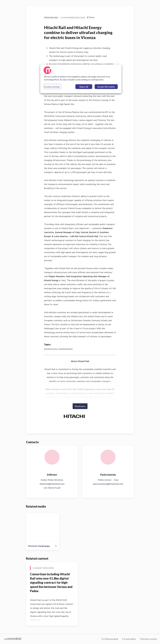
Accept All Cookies (106, 87)
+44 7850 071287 (52, 488)
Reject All (84, 87)
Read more (80, 406)
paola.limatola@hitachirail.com (108, 484)
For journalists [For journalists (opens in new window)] (129, 639)
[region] (81, 79)
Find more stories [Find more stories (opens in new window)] (148, 639)
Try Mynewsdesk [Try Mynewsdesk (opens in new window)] (110, 639)
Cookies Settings (52, 87)
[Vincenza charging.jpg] (43, 527)
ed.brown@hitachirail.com (52, 484)
